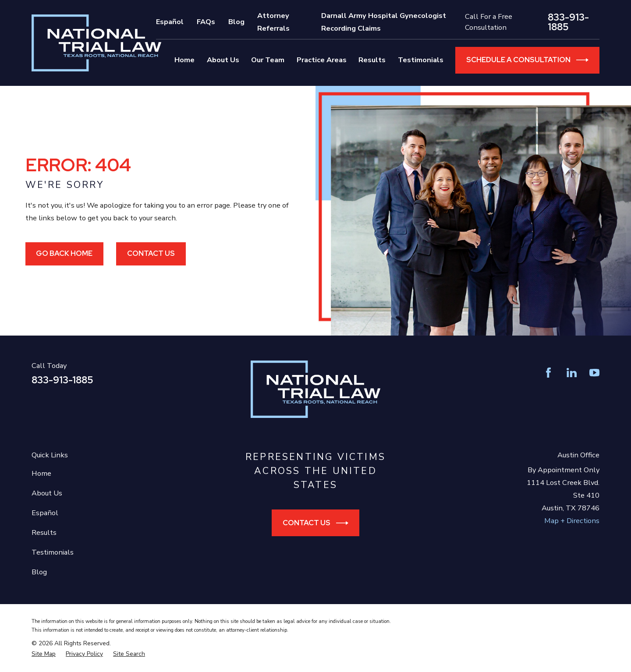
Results (44, 532)
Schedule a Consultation (527, 60)
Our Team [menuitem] (268, 60)
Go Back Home (64, 253)
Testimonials (53, 552)
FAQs (206, 22)
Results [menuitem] (372, 60)
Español (170, 22)
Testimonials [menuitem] (421, 60)
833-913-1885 (568, 22)
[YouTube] (594, 373)
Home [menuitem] (184, 60)
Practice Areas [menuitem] (322, 60)
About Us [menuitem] (223, 60)
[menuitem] (44, 654)
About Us (47, 493)
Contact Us (151, 253)
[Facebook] (548, 373)
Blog (236, 22)
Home (41, 473)
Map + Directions (572, 521)
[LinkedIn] (572, 373)
